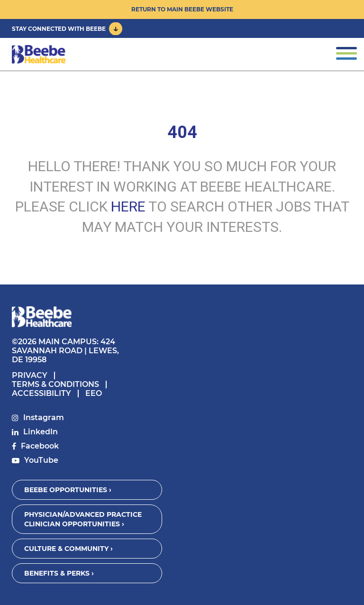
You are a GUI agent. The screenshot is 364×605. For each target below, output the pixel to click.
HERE (128, 206)
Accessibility (41, 393)
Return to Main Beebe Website (182, 9)
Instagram (44, 417)
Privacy (30, 375)
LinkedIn (41, 432)
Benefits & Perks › (59, 573)
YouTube (41, 460)
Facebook (40, 446)
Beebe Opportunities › (68, 490)
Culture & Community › (68, 549)
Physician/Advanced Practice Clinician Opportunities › (83, 519)
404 (182, 132)
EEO (94, 393)
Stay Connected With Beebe (59, 29)
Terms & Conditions (55, 384)
